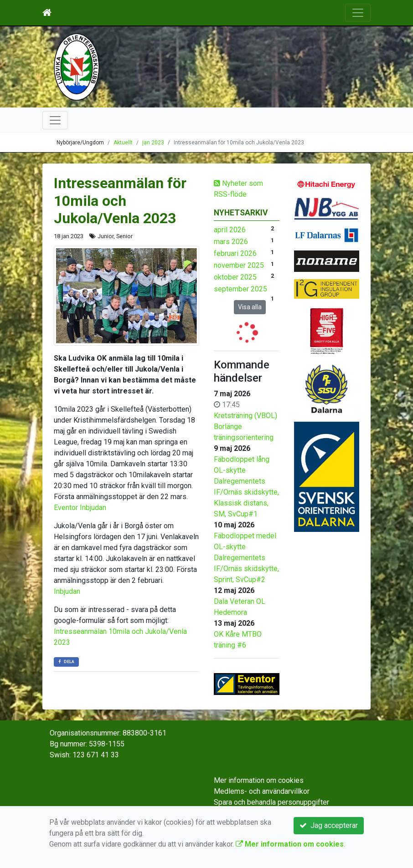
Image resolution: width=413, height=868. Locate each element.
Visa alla (250, 307)
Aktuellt (123, 143)
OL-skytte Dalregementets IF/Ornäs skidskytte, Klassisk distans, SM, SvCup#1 (246, 492)
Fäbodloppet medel (245, 536)
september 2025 (240, 289)
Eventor (66, 508)
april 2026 (230, 230)
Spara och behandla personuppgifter (271, 802)
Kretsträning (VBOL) (245, 416)
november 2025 (239, 265)
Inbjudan (93, 508)
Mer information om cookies (259, 780)
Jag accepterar (329, 825)
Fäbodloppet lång (242, 459)
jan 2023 (153, 143)
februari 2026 (235, 253)
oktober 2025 (235, 277)
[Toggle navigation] (358, 13)
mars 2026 (231, 242)
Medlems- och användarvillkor (262, 791)
